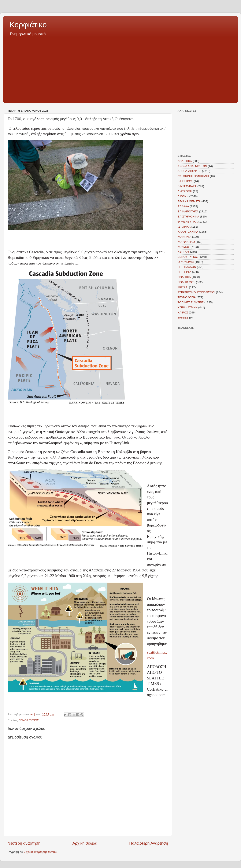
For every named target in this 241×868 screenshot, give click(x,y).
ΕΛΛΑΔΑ (183, 206)
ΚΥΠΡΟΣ (183, 252)
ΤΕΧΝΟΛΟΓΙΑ (187, 297)
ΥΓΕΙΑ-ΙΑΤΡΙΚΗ (188, 307)
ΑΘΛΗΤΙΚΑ (185, 161)
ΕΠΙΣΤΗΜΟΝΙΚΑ (188, 217)
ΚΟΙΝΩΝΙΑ (184, 237)
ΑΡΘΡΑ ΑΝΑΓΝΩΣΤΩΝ (192, 166)
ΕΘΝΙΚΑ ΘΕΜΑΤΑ (189, 201)
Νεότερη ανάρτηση (24, 843)
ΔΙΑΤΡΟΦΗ (185, 191)
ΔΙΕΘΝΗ (183, 196)
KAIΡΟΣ (183, 313)
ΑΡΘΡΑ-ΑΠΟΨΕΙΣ (189, 171)
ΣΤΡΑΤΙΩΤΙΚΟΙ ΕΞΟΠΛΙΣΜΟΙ (196, 292)
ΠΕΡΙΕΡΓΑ (184, 272)
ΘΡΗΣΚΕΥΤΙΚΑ (188, 222)
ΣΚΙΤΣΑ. (183, 287)
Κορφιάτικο (28, 25)
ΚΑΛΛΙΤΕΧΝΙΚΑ (188, 232)
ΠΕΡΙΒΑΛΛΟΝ (187, 267)
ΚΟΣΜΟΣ (184, 247)
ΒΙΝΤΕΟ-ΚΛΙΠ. (187, 186)
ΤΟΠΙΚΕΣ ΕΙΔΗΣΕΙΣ (191, 302)
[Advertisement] (120, 68)
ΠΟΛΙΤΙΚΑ (184, 277)
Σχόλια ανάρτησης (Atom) (40, 852)
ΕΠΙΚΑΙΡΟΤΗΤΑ (188, 211)
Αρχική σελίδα (85, 843)
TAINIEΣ (183, 318)
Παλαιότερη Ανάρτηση (149, 843)
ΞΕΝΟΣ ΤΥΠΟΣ (29, 720)
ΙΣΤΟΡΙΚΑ (184, 227)
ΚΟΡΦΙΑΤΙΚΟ (186, 242)
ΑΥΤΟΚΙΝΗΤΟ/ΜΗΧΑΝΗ (193, 176)
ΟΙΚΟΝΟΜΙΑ (186, 262)
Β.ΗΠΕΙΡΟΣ (185, 181)
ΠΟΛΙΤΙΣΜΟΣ (186, 282)
